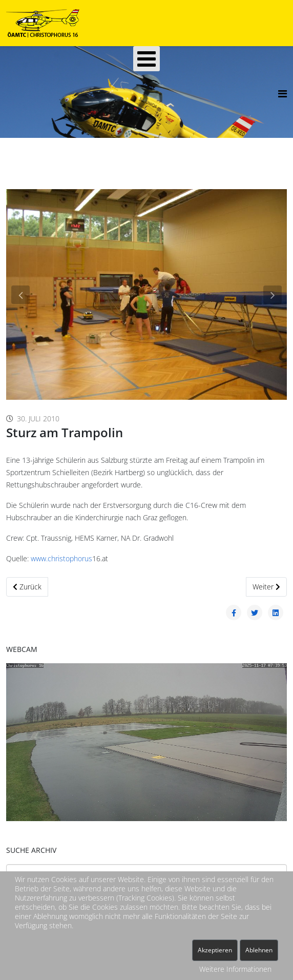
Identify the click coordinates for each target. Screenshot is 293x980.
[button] (20, 295)
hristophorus (72, 558)
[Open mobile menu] (146, 59)
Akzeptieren (215, 950)
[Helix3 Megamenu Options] (282, 94)
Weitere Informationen (235, 969)
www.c (41, 558)
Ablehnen (259, 950)
